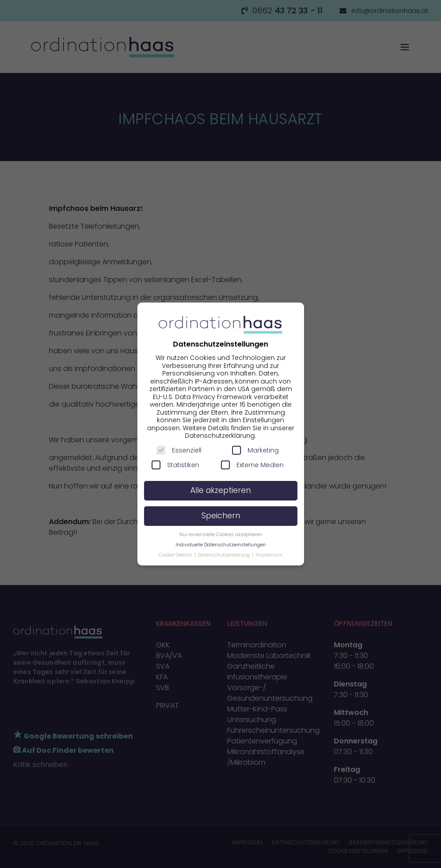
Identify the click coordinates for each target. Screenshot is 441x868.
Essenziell (179, 450)
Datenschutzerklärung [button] (225, 555)
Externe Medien (252, 465)
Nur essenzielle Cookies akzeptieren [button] (221, 535)
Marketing (255, 450)
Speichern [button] (221, 516)
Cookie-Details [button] (176, 555)
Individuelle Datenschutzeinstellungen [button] (221, 545)
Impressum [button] (269, 555)
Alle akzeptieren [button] (220, 490)
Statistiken (175, 465)
